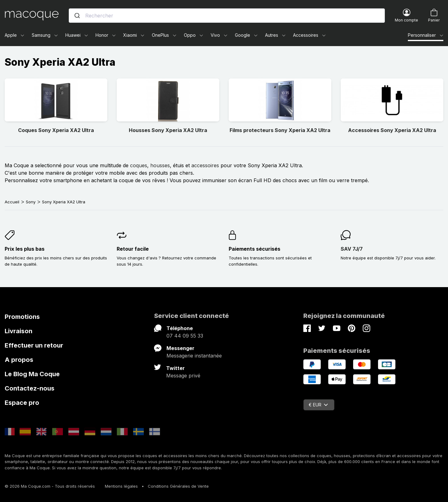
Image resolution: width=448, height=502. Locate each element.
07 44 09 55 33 (185, 336)
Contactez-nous (30, 388)
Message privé (183, 376)
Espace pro (22, 403)
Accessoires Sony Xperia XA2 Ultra (392, 130)
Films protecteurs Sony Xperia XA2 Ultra (280, 130)
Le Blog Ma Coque (32, 374)
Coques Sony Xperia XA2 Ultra (56, 130)
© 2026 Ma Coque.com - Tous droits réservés (50, 486)
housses (160, 165)
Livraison (19, 331)
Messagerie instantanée (194, 356)
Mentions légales (121, 486)
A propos (19, 360)
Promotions (22, 317)
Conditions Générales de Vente (178, 486)
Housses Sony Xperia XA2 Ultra (168, 130)
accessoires (205, 165)
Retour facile (133, 249)
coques (139, 165)
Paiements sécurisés (254, 249)
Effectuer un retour (34, 345)
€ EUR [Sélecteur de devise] (318, 405)
